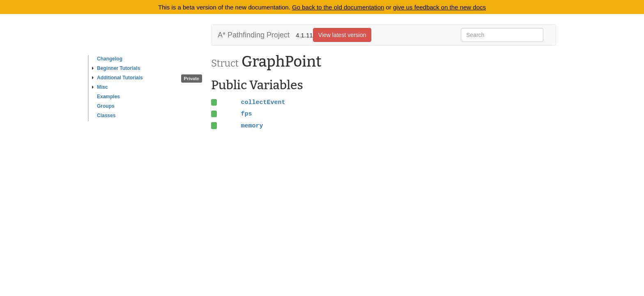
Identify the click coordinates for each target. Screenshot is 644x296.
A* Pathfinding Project (254, 35)
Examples (108, 97)
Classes (106, 116)
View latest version (342, 35)
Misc (100, 87)
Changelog (110, 59)
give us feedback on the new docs (439, 7)
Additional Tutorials (117, 78)
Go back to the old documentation (338, 7)
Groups (106, 106)
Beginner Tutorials (116, 68)
